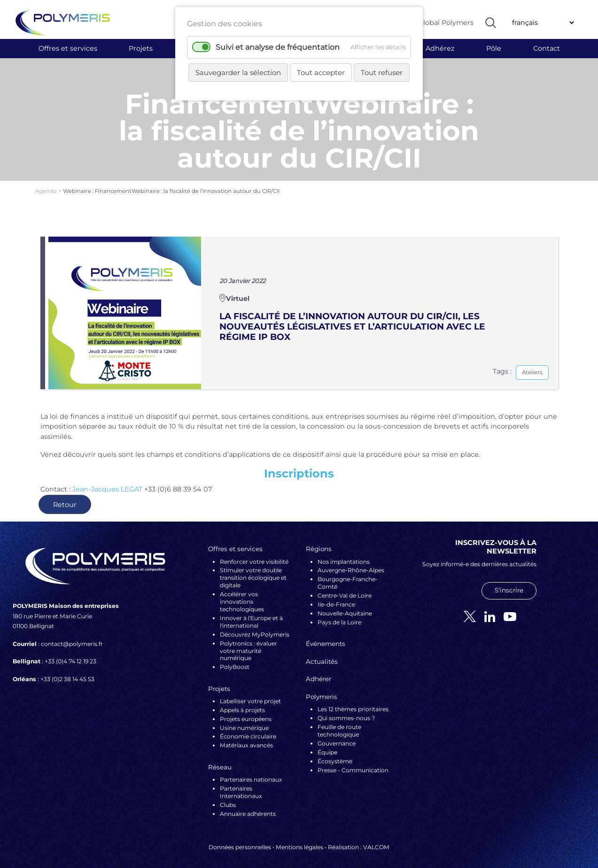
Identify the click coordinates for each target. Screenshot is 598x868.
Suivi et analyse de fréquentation (278, 47)
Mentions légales (299, 840)
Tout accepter (321, 73)
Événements (326, 637)
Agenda (47, 184)
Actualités (322, 654)
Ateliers (532, 365)
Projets (141, 48)
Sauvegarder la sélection (238, 73)
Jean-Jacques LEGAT (107, 482)
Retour (65, 497)
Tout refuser (382, 73)
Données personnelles (240, 840)
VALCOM (376, 840)
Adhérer (318, 672)
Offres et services (68, 48)
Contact (547, 48)
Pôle (494, 48)
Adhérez (440, 48)
